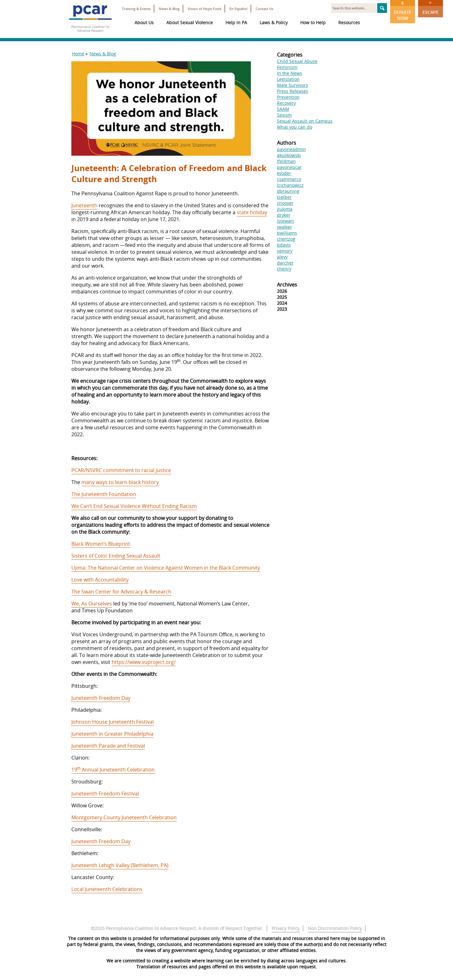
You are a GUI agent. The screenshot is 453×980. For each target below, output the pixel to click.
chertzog (286, 239)
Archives (287, 285)
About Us (144, 22)
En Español (238, 9)
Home (78, 54)
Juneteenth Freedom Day (101, 698)
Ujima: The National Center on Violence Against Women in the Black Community (166, 568)
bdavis (284, 245)
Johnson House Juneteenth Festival (113, 722)
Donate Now (403, 11)
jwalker (285, 227)
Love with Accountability (100, 580)
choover (285, 203)
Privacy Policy (286, 928)
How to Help (313, 22)
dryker (284, 215)
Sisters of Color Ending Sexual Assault (116, 556)
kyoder (284, 173)
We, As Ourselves (92, 604)
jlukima (285, 209)
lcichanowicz (290, 185)
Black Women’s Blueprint (101, 544)
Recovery (286, 103)
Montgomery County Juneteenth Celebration (124, 817)
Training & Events (136, 9)
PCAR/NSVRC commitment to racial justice (121, 470)
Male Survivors (293, 85)
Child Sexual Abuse (297, 61)
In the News (290, 73)
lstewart (285, 221)
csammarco (289, 179)
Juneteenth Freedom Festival (105, 793)
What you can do (295, 127)
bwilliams (287, 233)
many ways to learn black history (120, 482)
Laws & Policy (274, 22)
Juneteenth (84, 205)
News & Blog (169, 9)
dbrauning (288, 191)
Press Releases (293, 91)
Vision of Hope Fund (204, 9)
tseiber (284, 197)
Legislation (288, 79)
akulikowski (289, 155)
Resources (349, 22)
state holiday (252, 212)
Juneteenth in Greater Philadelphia (112, 734)
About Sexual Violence (190, 22)
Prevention (288, 97)
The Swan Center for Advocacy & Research (121, 592)
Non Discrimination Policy (335, 928)
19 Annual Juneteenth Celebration (113, 770)
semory (285, 251)
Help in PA (236, 22)
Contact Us (264, 9)
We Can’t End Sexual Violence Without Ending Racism (134, 506)
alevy (282, 257)
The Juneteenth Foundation (104, 494)
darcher (285, 263)
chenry (284, 269)
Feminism (287, 67)
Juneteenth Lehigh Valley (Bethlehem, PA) (120, 865)
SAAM (283, 109)
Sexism (284, 115)
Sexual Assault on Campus (305, 121)
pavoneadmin (291, 149)
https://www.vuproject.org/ (144, 662)
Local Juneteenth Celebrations (107, 889)
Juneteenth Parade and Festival (108, 746)
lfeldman (286, 161)
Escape (431, 8)
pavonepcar (289, 167)
